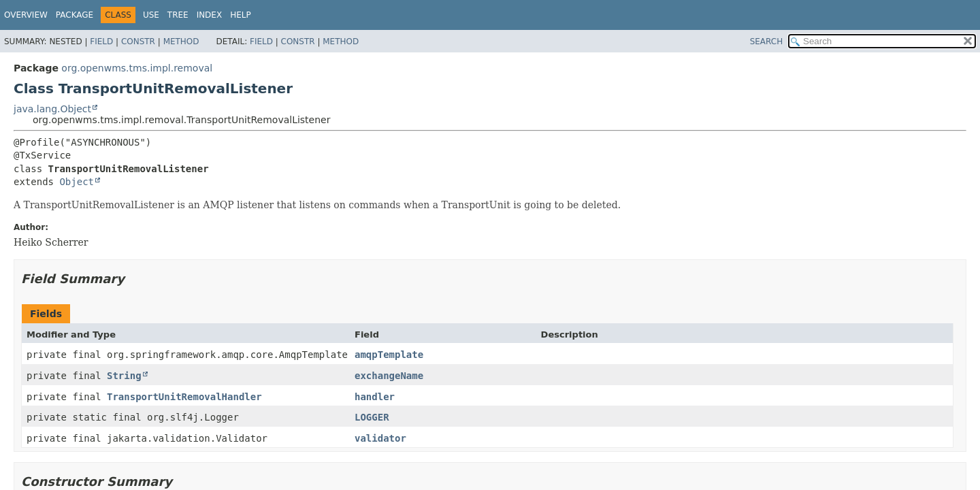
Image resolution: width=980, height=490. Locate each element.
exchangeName (389, 376)
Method (181, 42)
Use (151, 15)
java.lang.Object (52, 109)
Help (241, 15)
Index (210, 15)
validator (380, 438)
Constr (138, 42)
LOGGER (372, 417)
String (124, 376)
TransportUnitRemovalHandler (184, 397)
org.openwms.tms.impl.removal (137, 68)
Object (77, 182)
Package (75, 15)
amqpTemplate (389, 355)
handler (375, 397)
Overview (26, 15)
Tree (178, 15)
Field (101, 42)
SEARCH (767, 42)
